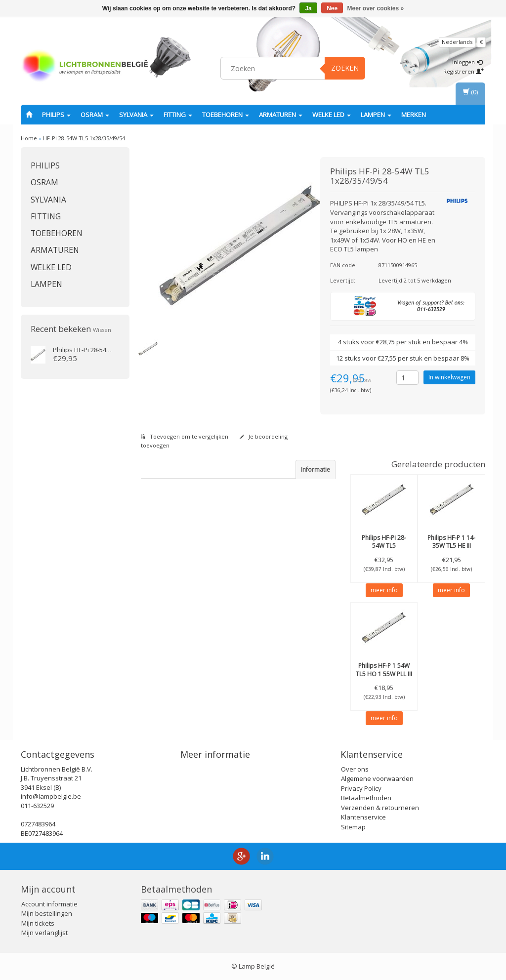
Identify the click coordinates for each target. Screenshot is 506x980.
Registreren (464, 71)
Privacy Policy (361, 788)
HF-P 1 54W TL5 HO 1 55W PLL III (384, 670)
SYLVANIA (136, 115)
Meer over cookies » (376, 8)
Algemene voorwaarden (377, 778)
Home (29, 138)
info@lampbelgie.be (51, 796)
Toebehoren (226, 115)
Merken (414, 115)
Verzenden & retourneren (380, 808)
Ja (308, 8)
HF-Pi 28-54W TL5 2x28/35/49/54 (384, 546)
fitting (178, 115)
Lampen (376, 115)
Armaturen (281, 115)
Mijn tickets (38, 923)
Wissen (102, 330)
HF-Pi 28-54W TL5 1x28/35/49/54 (84, 138)
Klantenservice (363, 817)
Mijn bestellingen (47, 913)
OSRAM (95, 115)
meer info (384, 590)
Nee (332, 8)
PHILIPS (56, 115)
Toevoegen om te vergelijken (185, 436)
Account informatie (49, 904)
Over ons (355, 769)
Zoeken (345, 68)
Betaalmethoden (366, 798)
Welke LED (332, 115)
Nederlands (457, 42)
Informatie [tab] (316, 470)
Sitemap (353, 827)
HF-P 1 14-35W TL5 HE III (451, 542)
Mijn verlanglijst (44, 933)
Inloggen (467, 62)
